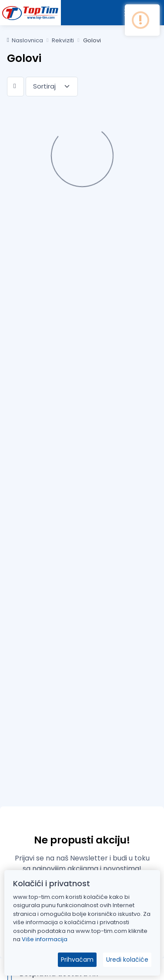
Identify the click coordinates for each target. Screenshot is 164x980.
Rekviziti (63, 40)
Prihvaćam (77, 960)
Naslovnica (25, 40)
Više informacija (45, 939)
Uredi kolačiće (127, 960)
